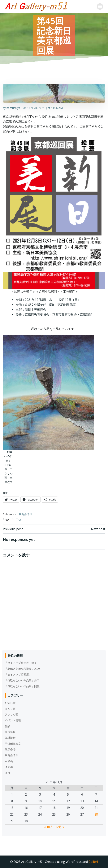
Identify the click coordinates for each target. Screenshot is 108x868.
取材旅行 (10, 738)
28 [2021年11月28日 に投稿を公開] (96, 814)
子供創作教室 (13, 744)
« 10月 (49, 827)
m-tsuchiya (13, 108)
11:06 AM (57, 108)
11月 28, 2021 (36, 108)
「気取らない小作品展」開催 (22, 686)
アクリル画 (11, 714)
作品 (7, 726)
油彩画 (9, 767)
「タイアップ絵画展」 (18, 674)
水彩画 (9, 761)
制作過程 (10, 732)
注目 (7, 773)
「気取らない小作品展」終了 (22, 680)
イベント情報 (13, 720)
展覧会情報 (25, 514)
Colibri (93, 862)
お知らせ (10, 703)
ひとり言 (10, 708)
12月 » (60, 827)
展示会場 (10, 749)
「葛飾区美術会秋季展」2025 (23, 669)
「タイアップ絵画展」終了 (21, 663)
